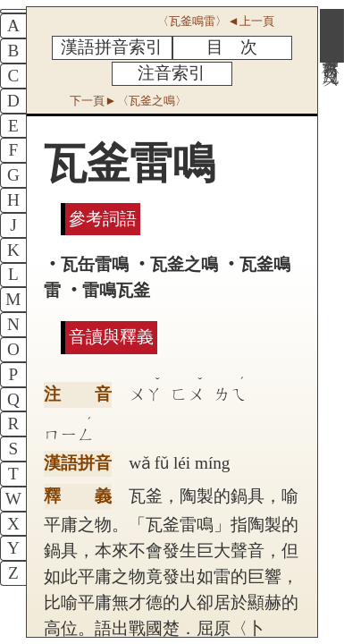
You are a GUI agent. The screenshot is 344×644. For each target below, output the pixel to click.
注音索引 (172, 73)
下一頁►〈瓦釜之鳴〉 (128, 101)
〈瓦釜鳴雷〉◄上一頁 (215, 21)
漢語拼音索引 (112, 47)
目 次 (232, 47)
